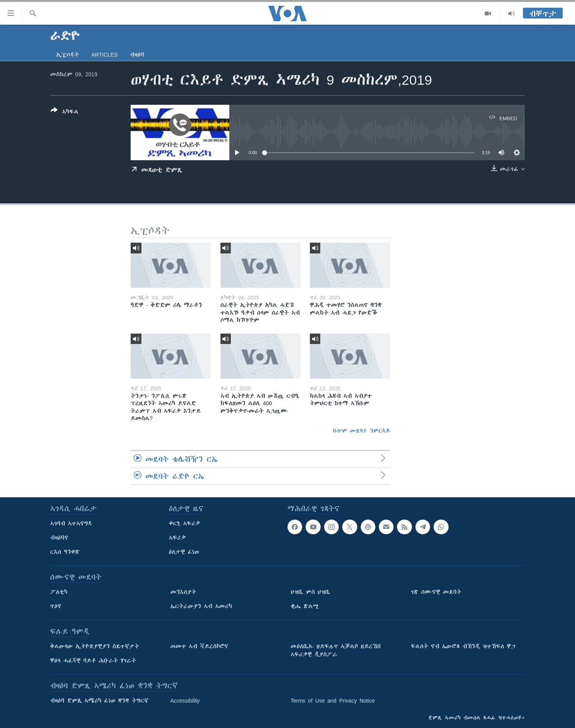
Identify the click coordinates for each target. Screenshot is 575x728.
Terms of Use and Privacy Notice (333, 701)
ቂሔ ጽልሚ (305, 606)
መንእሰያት (183, 592)
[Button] (65, 112)
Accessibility (185, 701)
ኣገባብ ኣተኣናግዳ (71, 523)
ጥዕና (56, 606)
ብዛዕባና (59, 538)
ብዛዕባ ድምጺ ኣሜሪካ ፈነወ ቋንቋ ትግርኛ (99, 701)
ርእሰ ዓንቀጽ (65, 552)
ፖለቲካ (59, 592)
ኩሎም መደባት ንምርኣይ (361, 431)
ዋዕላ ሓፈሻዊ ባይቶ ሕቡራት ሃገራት (93, 661)
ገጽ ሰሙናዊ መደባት (436, 592)
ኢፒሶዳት (68, 55)
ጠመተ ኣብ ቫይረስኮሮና (199, 646)
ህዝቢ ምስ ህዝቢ (310, 592)
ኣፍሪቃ (177, 538)
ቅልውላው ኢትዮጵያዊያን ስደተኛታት (95, 646)
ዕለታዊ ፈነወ (184, 552)
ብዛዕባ (137, 55)
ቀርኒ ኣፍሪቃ (184, 523)
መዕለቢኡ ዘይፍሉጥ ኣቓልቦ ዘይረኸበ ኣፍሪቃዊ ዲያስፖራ (336, 650)
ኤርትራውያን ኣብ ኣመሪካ (201, 606)
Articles (104, 55)
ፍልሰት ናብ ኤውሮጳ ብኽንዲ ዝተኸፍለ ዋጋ (463, 646)
